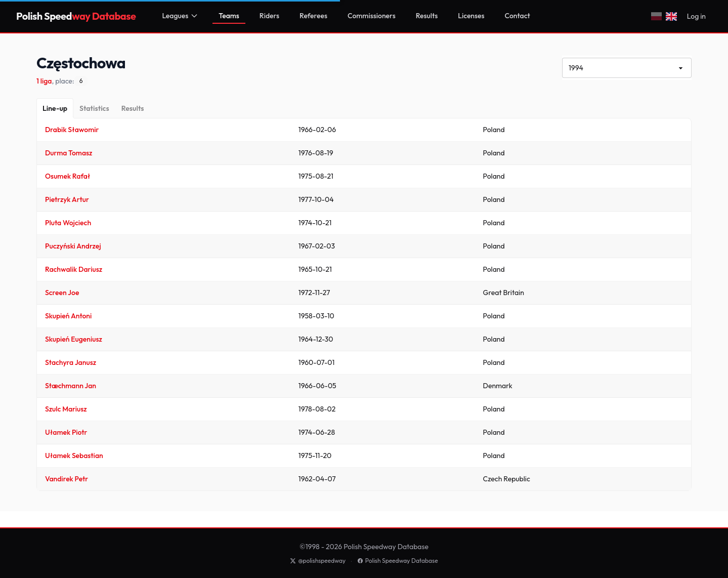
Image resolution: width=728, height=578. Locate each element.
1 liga (44, 81)
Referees (313, 16)
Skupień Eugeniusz (74, 339)
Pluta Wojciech (68, 223)
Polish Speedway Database (398, 561)
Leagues (180, 16)
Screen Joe (62, 293)
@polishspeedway (318, 561)
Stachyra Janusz (71, 362)
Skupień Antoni (68, 316)
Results (427, 16)
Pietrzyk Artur (67, 199)
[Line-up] (55, 108)
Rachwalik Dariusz (74, 269)
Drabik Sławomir (72, 130)
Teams (229, 16)
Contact (518, 16)
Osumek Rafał (68, 176)
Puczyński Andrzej (73, 246)
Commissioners (372, 16)
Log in (696, 16)
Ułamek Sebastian (74, 456)
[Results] (133, 108)
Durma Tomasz (69, 153)
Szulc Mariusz (66, 409)
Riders (269, 16)
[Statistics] (94, 108)
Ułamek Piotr (66, 432)
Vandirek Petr (67, 479)
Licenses (471, 16)
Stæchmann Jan (71, 386)
